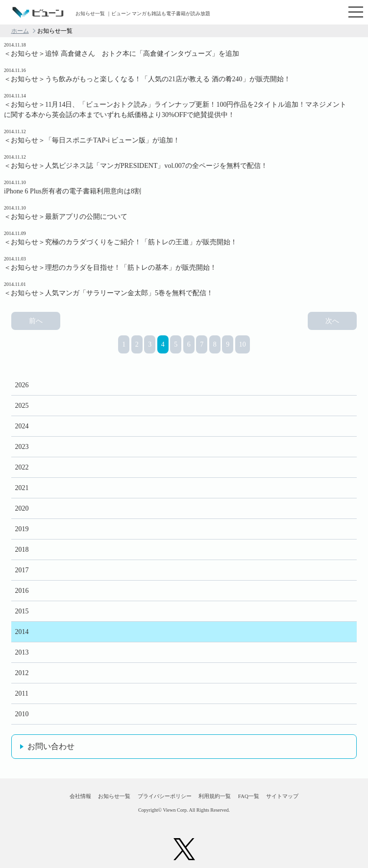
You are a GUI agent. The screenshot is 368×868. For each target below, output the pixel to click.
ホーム (20, 31)
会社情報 (80, 796)
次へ (332, 321)
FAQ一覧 (249, 796)
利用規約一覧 (215, 796)
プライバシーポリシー (165, 796)
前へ (36, 321)
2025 (22, 406)
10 (243, 344)
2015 (22, 611)
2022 (22, 467)
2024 (22, 426)
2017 (22, 570)
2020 (22, 508)
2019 (22, 529)
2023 (22, 447)
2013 (22, 652)
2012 (22, 673)
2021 (22, 488)
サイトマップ (282, 796)
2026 (22, 385)
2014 (22, 632)
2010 (22, 714)
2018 (22, 550)
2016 (22, 591)
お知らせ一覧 (114, 796)
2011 (22, 693)
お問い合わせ (51, 746)
